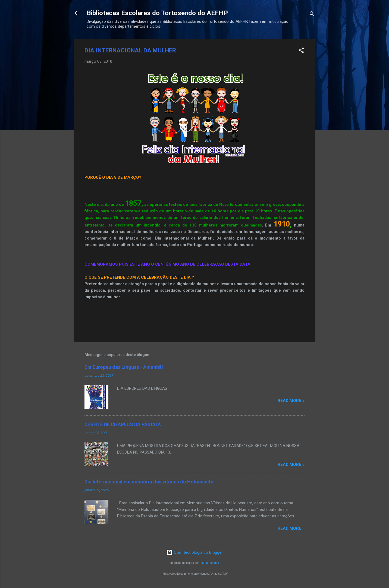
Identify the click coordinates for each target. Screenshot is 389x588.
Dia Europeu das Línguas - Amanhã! (124, 367)
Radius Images (209, 563)
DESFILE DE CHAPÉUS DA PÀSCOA (123, 424)
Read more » (291, 401)
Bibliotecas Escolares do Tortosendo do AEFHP (157, 13)
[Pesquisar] (312, 15)
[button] (301, 51)
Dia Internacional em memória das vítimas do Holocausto (149, 482)
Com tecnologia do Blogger (195, 552)
